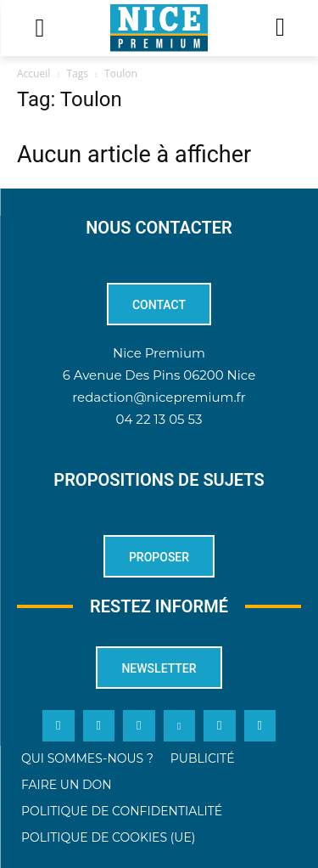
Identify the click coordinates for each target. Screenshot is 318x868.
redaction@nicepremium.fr (159, 397)
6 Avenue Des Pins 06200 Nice (159, 375)
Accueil (33, 73)
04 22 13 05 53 (159, 419)
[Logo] (159, 28)
